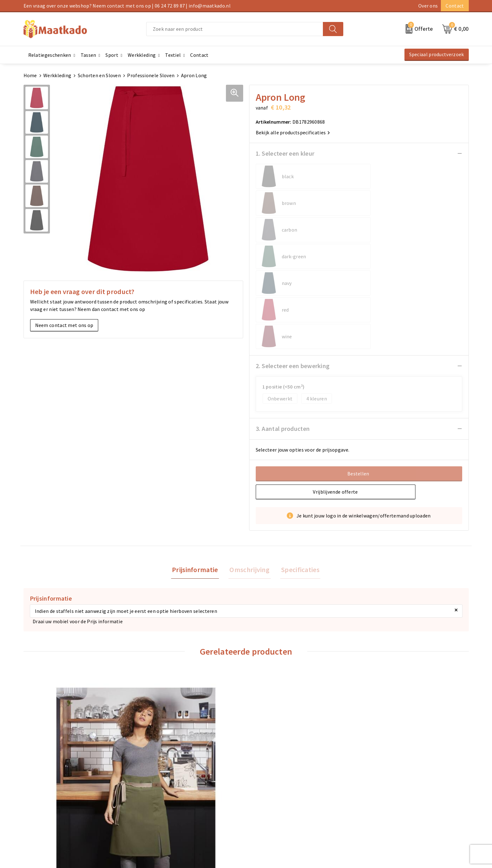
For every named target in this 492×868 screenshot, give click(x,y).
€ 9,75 (157, 706)
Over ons (428, 6)
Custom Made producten (163, 801)
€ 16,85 (270, 706)
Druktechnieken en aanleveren (170, 811)
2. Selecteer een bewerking (293, 259)
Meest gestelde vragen (161, 790)
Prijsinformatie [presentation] (197, 463)
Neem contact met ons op (64, 325)
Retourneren (263, 801)
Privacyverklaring (381, 801)
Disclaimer (374, 811)
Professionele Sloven (151, 75)
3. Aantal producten (283, 322)
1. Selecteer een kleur (285, 153)
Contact (455, 6)
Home (30, 75)
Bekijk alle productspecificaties (293, 132)
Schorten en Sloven (99, 75)
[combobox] (235, 29)
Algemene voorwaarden (388, 780)
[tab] (197, 464)
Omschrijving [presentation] (249, 463)
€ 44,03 (47, 722)
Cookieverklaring (381, 790)
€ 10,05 (381, 706)
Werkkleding (57, 75)
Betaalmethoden (268, 790)
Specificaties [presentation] (298, 463)
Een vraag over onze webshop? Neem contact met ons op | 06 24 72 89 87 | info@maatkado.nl (127, 6)
